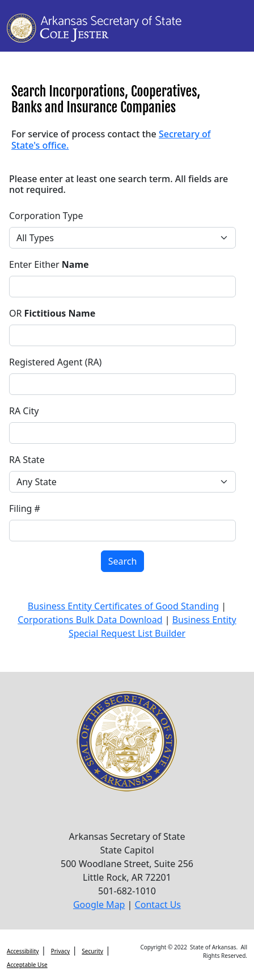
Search (123, 561)
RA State (27, 460)
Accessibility (23, 951)
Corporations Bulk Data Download (90, 620)
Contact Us (158, 905)
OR (52, 313)
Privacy (60, 951)
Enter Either (49, 264)
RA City (24, 411)
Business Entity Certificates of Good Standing (123, 606)
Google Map (99, 905)
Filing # (25, 508)
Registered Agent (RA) (55, 362)
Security (92, 951)
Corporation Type (46, 216)
